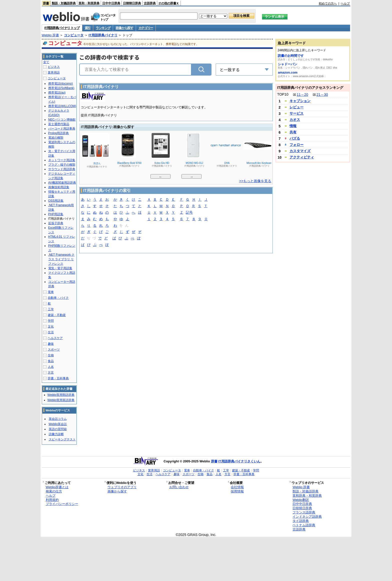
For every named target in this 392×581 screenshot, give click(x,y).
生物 (51, 355)
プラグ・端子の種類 (62, 165)
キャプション (300, 101)
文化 (51, 327)
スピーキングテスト (62, 439)
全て (46, 62)
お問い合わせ (179, 487)
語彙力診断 (56, 434)
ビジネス (54, 67)
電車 (51, 292)
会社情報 (237, 487)
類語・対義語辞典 (64, 3)
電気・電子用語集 (60, 268)
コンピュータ (74, 35)
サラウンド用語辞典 (62, 169)
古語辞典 (150, 3)
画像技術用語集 (59, 187)
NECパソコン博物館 (62, 120)
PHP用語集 (56, 214)
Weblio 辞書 (50, 35)
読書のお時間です (291, 56)
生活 (51, 332)
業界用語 (54, 73)
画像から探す (124, 28)
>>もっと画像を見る (255, 181)
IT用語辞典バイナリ (103, 35)
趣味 (51, 344)
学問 (51, 321)
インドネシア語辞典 (307, 517)
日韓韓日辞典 (132, 3)
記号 (189, 213)
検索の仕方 (54, 491)
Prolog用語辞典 (59, 133)
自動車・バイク (58, 298)
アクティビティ (302, 157)
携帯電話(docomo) (61, 84)
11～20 (302, 95)
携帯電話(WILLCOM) (62, 106)
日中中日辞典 (111, 3)
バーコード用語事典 (62, 129)
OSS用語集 (56, 201)
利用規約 (52, 500)
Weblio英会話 (58, 424)
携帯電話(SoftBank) (61, 88)
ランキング (103, 28)
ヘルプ (345, 4)
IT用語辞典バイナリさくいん (239, 461)
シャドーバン (287, 64)
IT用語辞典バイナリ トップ (62, 28)
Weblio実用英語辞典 (61, 400)
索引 (88, 28)
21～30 (322, 95)
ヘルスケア (55, 338)
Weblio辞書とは (57, 487)
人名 (51, 367)
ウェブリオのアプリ (122, 487)
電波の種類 (56, 138)
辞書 (46, 3)
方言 (51, 373)
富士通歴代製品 (59, 124)
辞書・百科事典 (58, 378)
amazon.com (287, 72)
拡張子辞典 (56, 223)
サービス (296, 113)
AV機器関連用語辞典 (62, 183)
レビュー (296, 107)
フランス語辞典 (304, 512)
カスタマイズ (300, 151)
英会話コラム (58, 419)
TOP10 (283, 94)
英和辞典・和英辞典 (307, 496)
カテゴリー (146, 28)
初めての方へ (328, 4)
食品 (51, 361)
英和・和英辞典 (89, 3)
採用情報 (237, 491)
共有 (293, 132)
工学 (51, 309)
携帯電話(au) (57, 93)
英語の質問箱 (58, 429)
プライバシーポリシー (62, 504)
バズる (295, 138)
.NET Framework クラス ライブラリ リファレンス (61, 259)
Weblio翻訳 (301, 500)
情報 (293, 126)
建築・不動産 (57, 315)
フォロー (296, 145)
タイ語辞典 (301, 521)
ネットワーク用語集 (62, 160)
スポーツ (54, 350)
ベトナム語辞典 (304, 525)
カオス (295, 120)
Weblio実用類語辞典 (61, 395)
